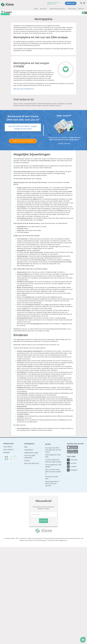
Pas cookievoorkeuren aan (75, 538)
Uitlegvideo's (29, 450)
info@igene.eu (63, 540)
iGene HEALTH (8, 450)
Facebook (74, 460)
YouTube (73, 463)
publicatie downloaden (64, 143)
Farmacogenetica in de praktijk (53, 466)
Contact (81, 9)
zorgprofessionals (57, 9)
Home (36, 9)
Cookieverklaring (61, 538)
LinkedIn (73, 467)
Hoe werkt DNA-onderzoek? (30, 457)
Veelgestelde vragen (31, 453)
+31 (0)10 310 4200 (53, 540)
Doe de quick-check (23, 141)
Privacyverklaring (49, 538)
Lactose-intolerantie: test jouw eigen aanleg (53, 461)
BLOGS (48, 444)
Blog (26, 447)
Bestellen (71, 3)
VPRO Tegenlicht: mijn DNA (53, 456)
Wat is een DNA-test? (32, 463)
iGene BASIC (8, 447)
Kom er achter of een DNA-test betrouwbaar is (53, 472)
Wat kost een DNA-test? (52, 478)
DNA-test (43, 9)
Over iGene (72, 9)
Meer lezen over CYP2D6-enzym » (24, 89)
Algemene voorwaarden (35, 538)
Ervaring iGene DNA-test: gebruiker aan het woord (53, 450)
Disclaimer (23, 538)
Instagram (74, 470)
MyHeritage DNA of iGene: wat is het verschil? (52, 484)
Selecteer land (85, 3)
